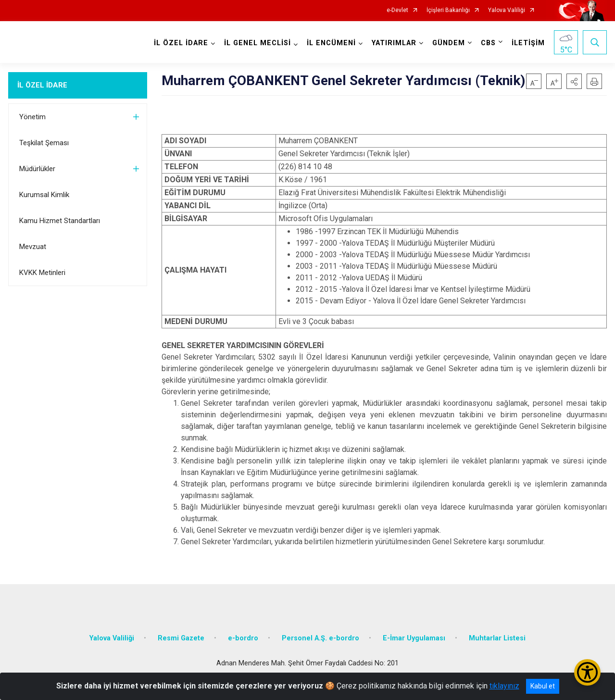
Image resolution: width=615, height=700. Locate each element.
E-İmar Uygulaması (414, 638)
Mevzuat (33, 247)
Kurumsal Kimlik (44, 195)
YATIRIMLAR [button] (394, 43)
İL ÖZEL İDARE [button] (181, 43)
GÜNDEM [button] (449, 43)
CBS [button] (488, 43)
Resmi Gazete (181, 638)
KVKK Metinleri (42, 273)
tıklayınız (504, 686)
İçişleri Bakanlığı (448, 10)
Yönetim (32, 117)
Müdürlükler (37, 169)
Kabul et (543, 686)
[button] (574, 81)
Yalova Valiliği (507, 10)
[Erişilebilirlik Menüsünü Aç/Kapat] (587, 672)
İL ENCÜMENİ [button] (331, 43)
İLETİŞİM (528, 43)
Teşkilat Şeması (44, 143)
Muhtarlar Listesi (497, 638)
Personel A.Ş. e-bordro (320, 638)
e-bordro (243, 638)
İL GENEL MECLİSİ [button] (257, 43)
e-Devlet (397, 10)
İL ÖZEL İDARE (42, 85)
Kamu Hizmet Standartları (60, 221)
